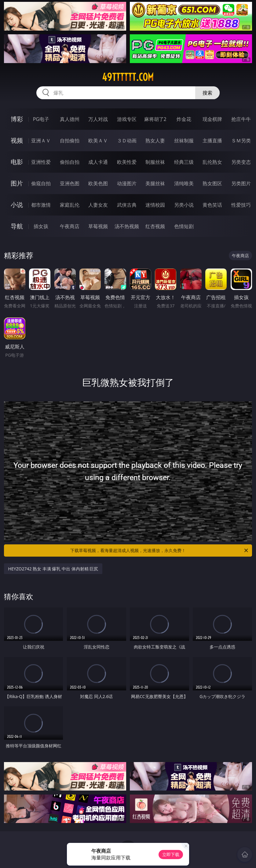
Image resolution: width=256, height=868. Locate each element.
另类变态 (241, 162)
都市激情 (41, 205)
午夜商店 (70, 226)
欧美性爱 (127, 162)
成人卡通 (98, 162)
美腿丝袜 (155, 183)
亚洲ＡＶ (41, 141)
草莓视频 (98, 226)
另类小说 (184, 205)
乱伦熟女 (212, 162)
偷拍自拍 (70, 162)
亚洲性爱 (41, 162)
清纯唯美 (184, 183)
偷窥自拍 (41, 183)
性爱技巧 (241, 205)
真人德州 (70, 119)
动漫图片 (127, 183)
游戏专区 (127, 119)
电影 (17, 162)
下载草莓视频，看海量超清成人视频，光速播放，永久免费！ (160, 550)
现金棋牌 (212, 119)
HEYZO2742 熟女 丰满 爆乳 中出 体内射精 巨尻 (53, 569)
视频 (17, 140)
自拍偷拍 (70, 141)
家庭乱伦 (70, 205)
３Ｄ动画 (127, 141)
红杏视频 (155, 226)
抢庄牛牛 (241, 119)
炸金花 (184, 119)
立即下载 (171, 854)
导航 (17, 226)
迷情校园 (155, 205)
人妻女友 (98, 205)
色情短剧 (184, 226)
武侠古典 (127, 205)
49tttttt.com (128, 77)
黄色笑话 (212, 205)
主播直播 (212, 141)
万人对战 (98, 119)
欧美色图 (98, 183)
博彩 (17, 119)
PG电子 (41, 119)
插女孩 (41, 226)
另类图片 (241, 183)
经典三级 (184, 162)
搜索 (207, 93)
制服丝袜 (155, 162)
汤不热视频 (127, 226)
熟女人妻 (155, 141)
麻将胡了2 (155, 119)
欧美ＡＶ (98, 141)
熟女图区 (212, 183)
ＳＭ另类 (241, 141)
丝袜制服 (184, 141)
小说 (17, 205)
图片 (17, 183)
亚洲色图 (70, 183)
